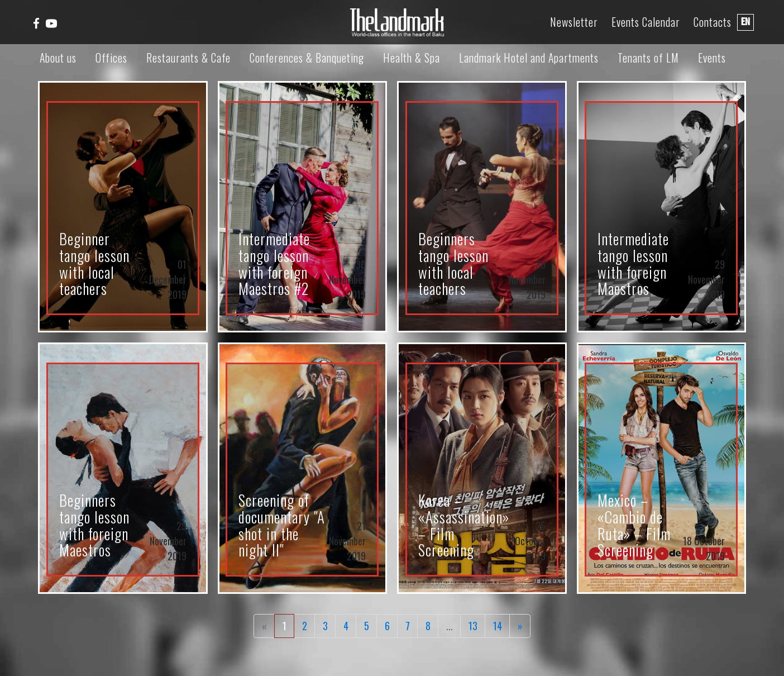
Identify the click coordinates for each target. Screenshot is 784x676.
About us (58, 58)
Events (712, 58)
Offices (111, 58)
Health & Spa (412, 58)
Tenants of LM (648, 58)
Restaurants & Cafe (188, 58)
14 (498, 626)
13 (473, 626)
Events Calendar (646, 22)
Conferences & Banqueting (307, 58)
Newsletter (574, 22)
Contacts (713, 22)
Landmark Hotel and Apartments (529, 58)
